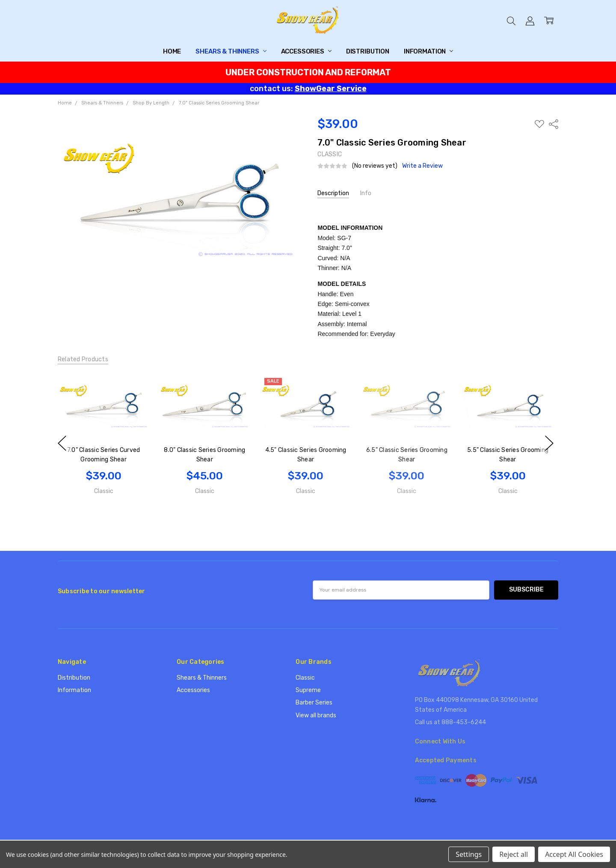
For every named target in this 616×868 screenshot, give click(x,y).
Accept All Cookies (574, 854)
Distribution (368, 51)
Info (366, 193)
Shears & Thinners (231, 51)
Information (428, 51)
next (549, 443)
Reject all (514, 854)
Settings (469, 854)
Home (172, 51)
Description (333, 193)
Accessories (306, 51)
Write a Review (422, 166)
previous (62, 443)
